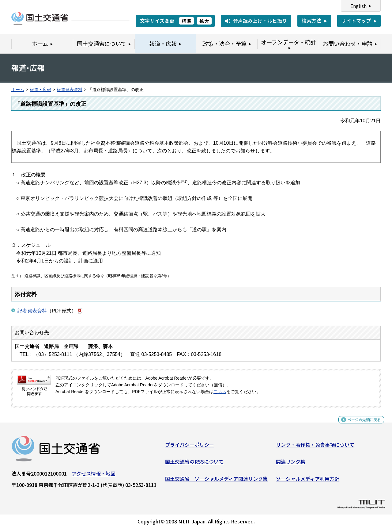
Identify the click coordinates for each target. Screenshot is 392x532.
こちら (220, 392)
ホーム (18, 90)
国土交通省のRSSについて (194, 464)
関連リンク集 (291, 464)
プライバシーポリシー (190, 447)
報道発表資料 (70, 90)
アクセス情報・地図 (94, 476)
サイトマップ (356, 21)
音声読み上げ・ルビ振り (260, 21)
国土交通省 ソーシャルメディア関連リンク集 (216, 481)
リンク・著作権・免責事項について (315, 447)
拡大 (204, 21)
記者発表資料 (32, 311)
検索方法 (311, 21)
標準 (187, 21)
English (358, 6)
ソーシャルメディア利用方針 (308, 481)
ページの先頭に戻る (359, 425)
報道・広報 (40, 90)
